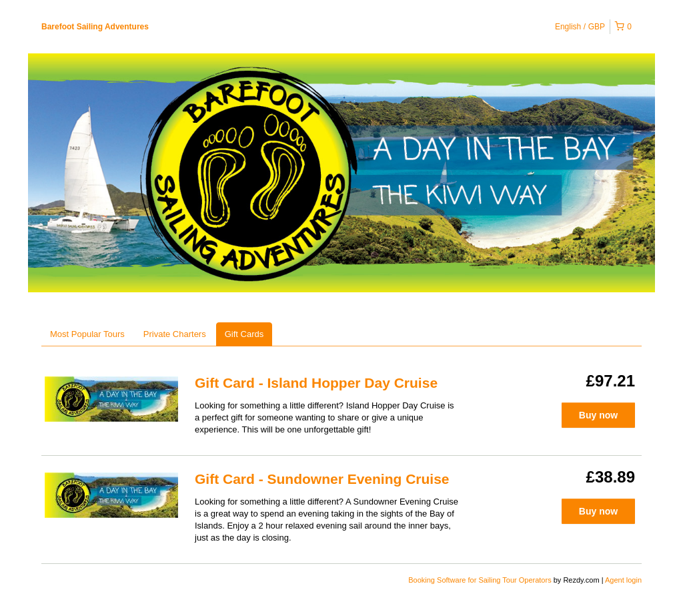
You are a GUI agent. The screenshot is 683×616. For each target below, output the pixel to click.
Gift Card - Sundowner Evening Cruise (322, 479)
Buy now (598, 415)
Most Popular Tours (87, 334)
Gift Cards (244, 334)
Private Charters (175, 334)
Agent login (623, 580)
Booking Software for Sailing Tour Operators (481, 580)
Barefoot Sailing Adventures (95, 27)
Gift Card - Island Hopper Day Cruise (316, 383)
